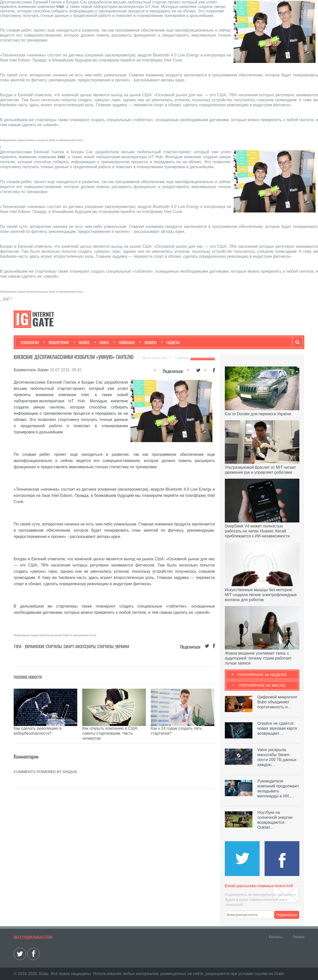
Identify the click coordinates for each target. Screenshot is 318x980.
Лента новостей (155, 358)
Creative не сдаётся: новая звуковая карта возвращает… (277, 728)
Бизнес (82, 342)
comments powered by (45, 759)
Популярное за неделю (262, 675)
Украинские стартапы (43, 646)
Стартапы (105, 646)
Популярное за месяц (262, 685)
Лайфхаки (124, 342)
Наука (102, 342)
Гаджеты (171, 342)
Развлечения (56, 342)
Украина (122, 646)
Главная (181, 358)
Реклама (299, 936)
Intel (60, 7)
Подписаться (287, 915)
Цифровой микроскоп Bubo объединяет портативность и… (277, 702)
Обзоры (148, 342)
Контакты (275, 936)
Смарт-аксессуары (80, 646)
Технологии (30, 342)
